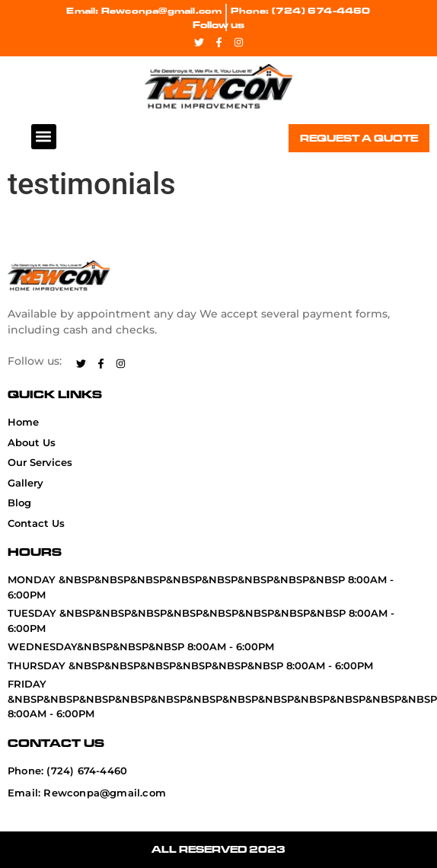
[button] (44, 137)
